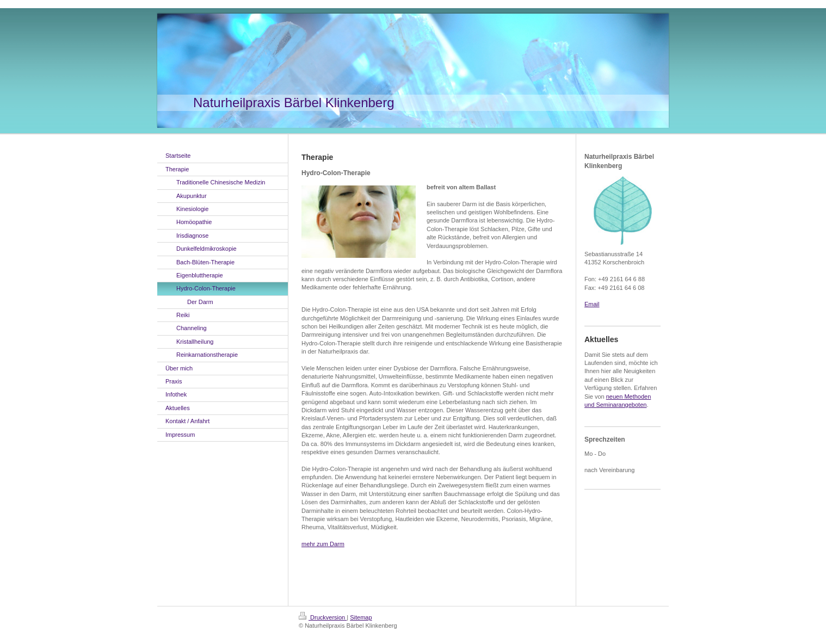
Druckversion (323, 617)
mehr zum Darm (323, 544)
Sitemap (361, 617)
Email (592, 304)
